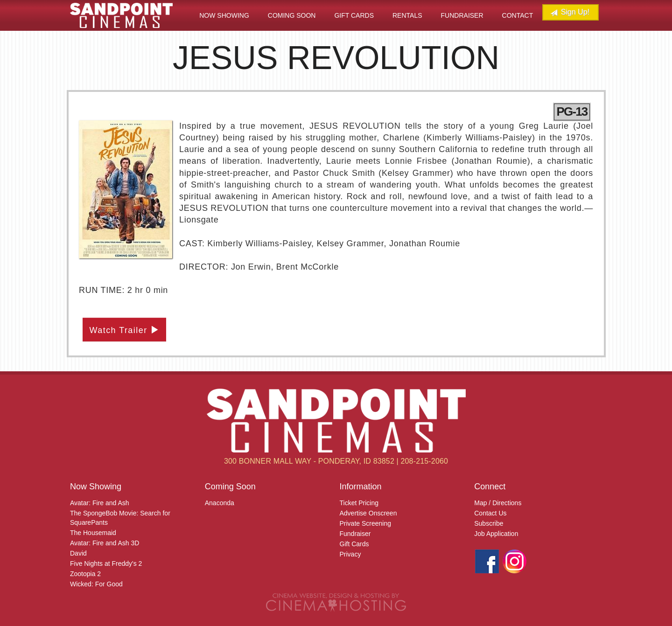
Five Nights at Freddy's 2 (106, 563)
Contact (518, 15)
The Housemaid (93, 533)
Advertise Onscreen (368, 513)
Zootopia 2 (85, 574)
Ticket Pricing (359, 503)
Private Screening (366, 523)
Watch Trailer (125, 330)
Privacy (350, 554)
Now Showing (224, 15)
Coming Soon (292, 15)
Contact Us (490, 513)
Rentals (407, 15)
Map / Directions (498, 503)
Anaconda (220, 503)
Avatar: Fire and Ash (100, 503)
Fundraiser (462, 15)
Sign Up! (570, 12)
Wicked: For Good (96, 584)
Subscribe (489, 523)
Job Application (496, 534)
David (78, 553)
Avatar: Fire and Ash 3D (105, 543)
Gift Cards (354, 15)
